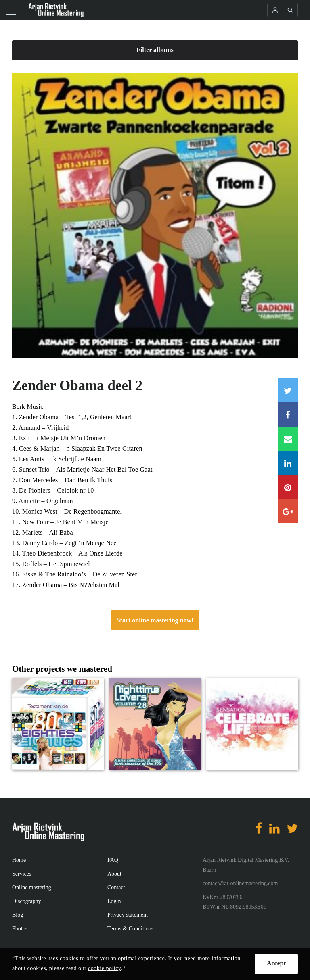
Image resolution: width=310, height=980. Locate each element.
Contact (116, 887)
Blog (18, 915)
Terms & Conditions (130, 929)
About (114, 874)
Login (114, 901)
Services (22, 874)
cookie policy (104, 968)
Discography (27, 901)
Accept (276, 963)
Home (19, 860)
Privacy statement (128, 915)
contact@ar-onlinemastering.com (240, 883)
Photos (20, 929)
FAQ (113, 860)
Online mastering (32, 887)
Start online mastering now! (155, 620)
